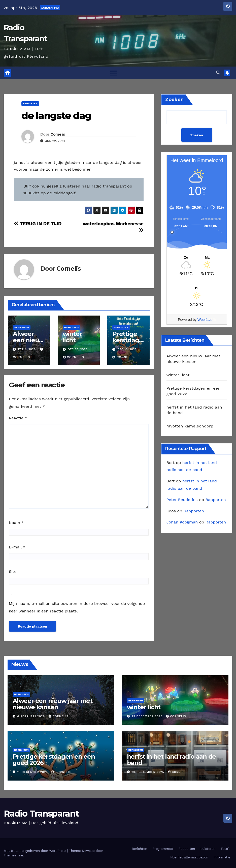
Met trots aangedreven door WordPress (36, 851)
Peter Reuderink (182, 500)
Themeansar (13, 855)
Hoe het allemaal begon (189, 857)
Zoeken (174, 100)
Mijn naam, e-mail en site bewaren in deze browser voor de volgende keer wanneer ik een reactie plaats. (77, 607)
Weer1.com (206, 320)
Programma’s (163, 849)
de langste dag (56, 116)
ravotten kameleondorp (190, 426)
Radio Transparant (41, 814)
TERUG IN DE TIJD (38, 224)
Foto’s (226, 849)
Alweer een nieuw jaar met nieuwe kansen (53, 704)
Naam (16, 523)
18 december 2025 (33, 772)
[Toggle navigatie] (114, 73)
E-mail (17, 547)
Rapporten (216, 500)
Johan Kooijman (182, 522)
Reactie (18, 418)
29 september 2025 (148, 772)
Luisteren (208, 849)
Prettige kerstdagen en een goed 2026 (54, 760)
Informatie (222, 857)
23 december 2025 (147, 716)
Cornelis (58, 134)
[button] (218, 73)
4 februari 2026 (32, 716)
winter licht (72, 337)
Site (13, 571)
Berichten (30, 103)
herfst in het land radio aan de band (172, 760)
